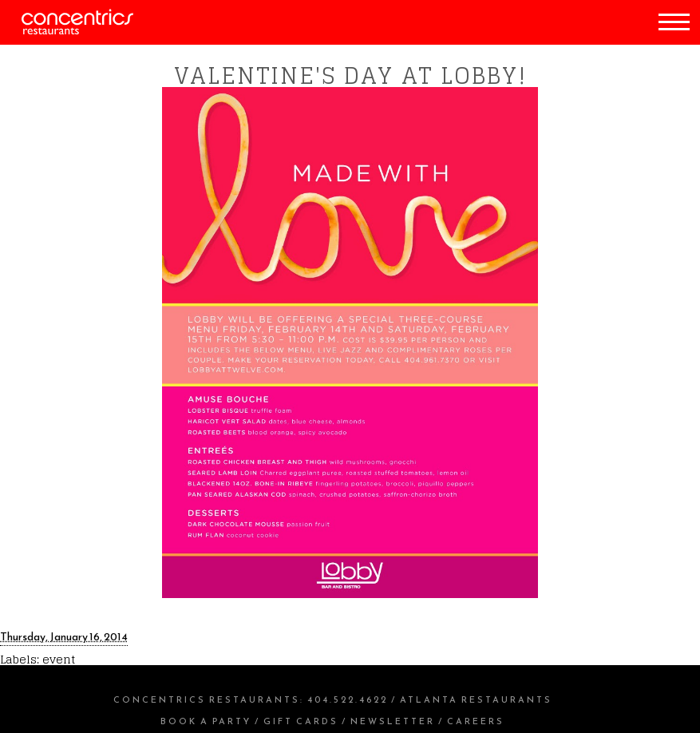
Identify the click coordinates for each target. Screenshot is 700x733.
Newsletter (393, 721)
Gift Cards (301, 721)
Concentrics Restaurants (207, 699)
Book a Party (206, 721)
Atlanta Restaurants (476, 699)
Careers (476, 721)
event (59, 659)
